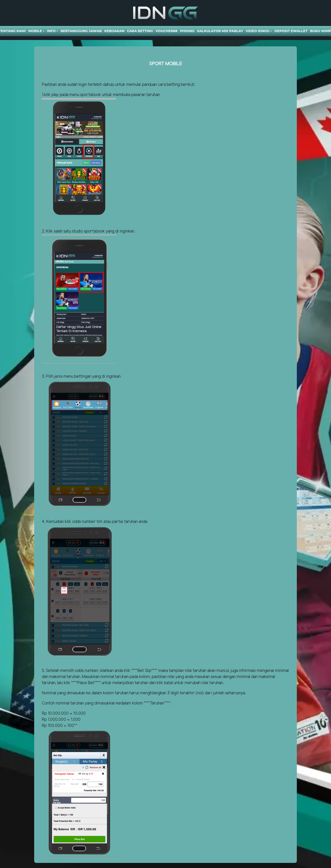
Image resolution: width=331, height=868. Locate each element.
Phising (187, 31)
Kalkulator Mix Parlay (220, 31)
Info (51, 31)
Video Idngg (257, 31)
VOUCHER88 (167, 31)
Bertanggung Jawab (81, 31)
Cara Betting (140, 31)
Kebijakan (114, 31)
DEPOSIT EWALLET (291, 31)
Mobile (35, 31)
